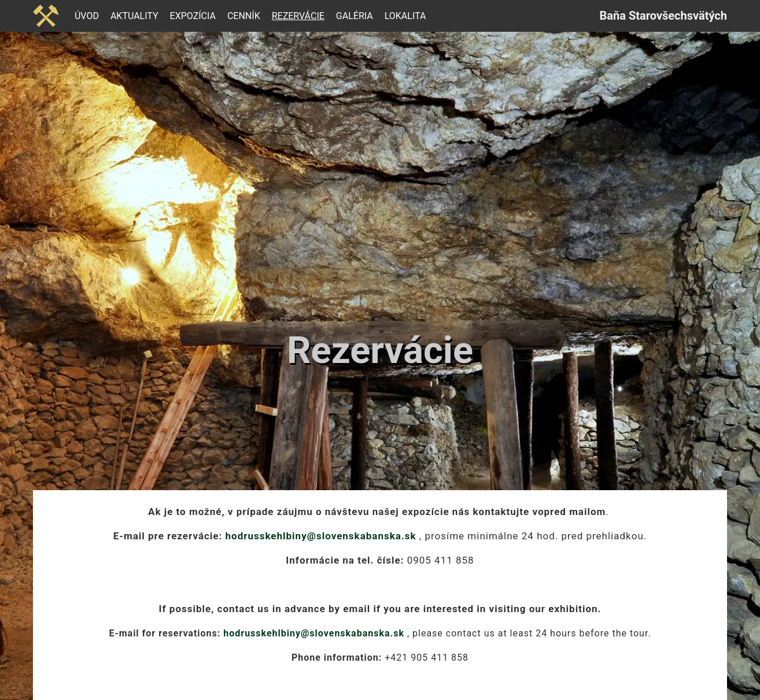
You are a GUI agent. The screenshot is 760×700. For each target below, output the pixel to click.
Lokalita (405, 16)
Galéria (355, 16)
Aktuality (134, 16)
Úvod (87, 16)
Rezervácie (298, 16)
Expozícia (193, 16)
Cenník (244, 16)
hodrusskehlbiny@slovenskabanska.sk (321, 536)
